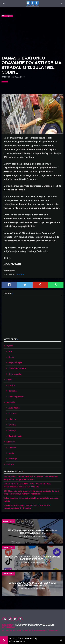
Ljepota (12, 447)
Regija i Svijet (15, 363)
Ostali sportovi (16, 396)
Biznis (11, 357)
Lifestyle (11, 442)
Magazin (11, 402)
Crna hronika (15, 374)
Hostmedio (9, 627)
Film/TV (12, 419)
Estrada (12, 413)
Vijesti (10, 16)
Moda (11, 453)
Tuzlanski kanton (17, 368)
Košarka (13, 391)
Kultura (10, 464)
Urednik (20, 274)
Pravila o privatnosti (35, 631)
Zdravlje (13, 459)
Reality (12, 430)
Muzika (12, 425)
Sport (9, 379)
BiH (4, 16)
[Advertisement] (32, 37)
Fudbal (12, 385)
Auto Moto (14, 408)
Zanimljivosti (15, 436)
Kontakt (54, 631)
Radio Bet (8, 625)
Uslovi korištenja (12, 631)
